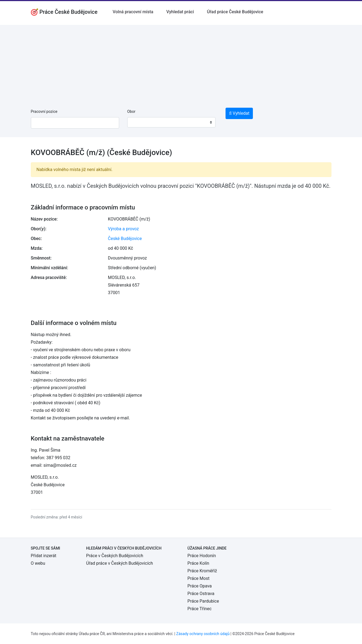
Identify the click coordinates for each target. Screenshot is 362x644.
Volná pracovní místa (133, 12)
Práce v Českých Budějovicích (115, 556)
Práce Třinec (199, 609)
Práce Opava (200, 586)
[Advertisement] (181, 63)
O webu (38, 563)
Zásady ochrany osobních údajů (203, 634)
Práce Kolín (198, 563)
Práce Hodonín (202, 556)
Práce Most (198, 578)
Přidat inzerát (44, 556)
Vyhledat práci (180, 12)
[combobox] (171, 122)
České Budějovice (125, 239)
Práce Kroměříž (202, 571)
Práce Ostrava (201, 594)
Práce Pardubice (203, 601)
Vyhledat (239, 113)
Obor (131, 111)
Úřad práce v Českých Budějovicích (120, 563)
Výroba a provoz (123, 229)
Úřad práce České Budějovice (235, 12)
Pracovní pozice (44, 111)
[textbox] (138, 122)
